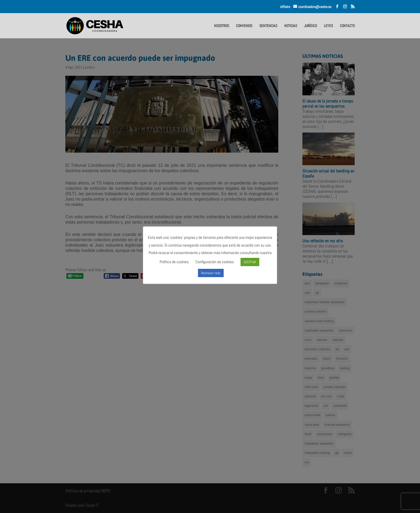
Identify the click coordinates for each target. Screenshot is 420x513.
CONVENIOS (244, 26)
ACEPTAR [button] (250, 262)
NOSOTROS (222, 26)
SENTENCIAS (268, 26)
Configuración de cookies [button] (215, 262)
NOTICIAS (291, 26)
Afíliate (287, 7)
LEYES (328, 26)
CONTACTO (347, 26)
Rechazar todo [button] (211, 273)
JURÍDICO (310, 26)
